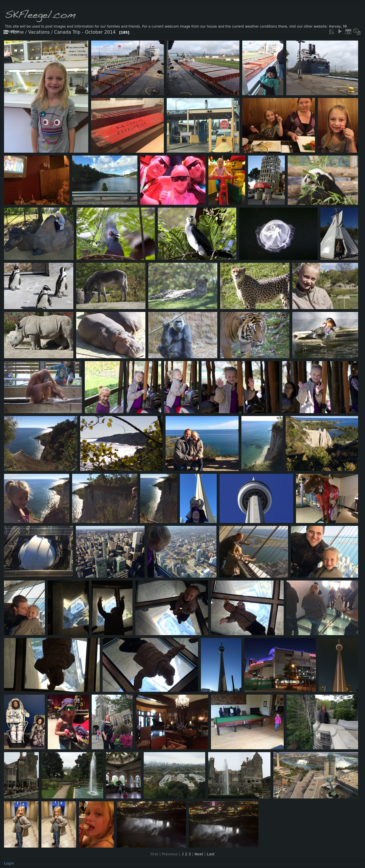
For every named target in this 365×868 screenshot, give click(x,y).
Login (9, 863)
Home (17, 32)
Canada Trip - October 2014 (85, 32)
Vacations (39, 32)
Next (199, 854)
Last (211, 854)
